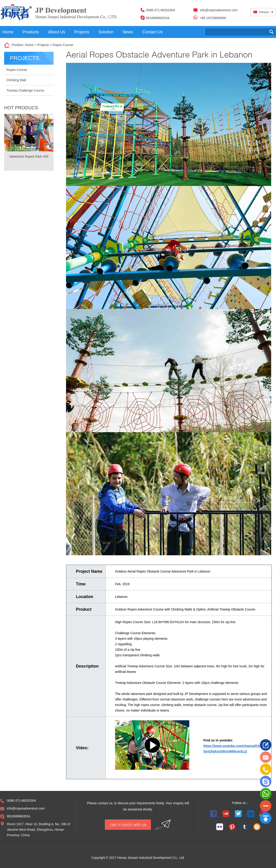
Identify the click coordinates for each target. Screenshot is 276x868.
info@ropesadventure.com (219, 10)
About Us (57, 32)
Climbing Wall (16, 80)
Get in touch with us (128, 825)
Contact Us (152, 32)
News (128, 32)
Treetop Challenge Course (25, 90)
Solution (106, 32)
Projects (82, 32)
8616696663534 (158, 18)
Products (31, 32)
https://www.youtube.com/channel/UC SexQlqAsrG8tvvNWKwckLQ (232, 749)
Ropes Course (63, 45)
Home (8, 32)
